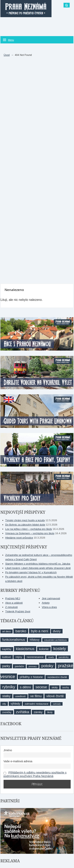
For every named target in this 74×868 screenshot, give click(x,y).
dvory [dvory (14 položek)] (57, 631)
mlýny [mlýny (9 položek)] (19, 657)
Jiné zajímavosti (51, 598)
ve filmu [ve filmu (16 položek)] (36, 696)
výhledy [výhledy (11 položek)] (15, 704)
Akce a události (14, 603)
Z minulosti (12, 607)
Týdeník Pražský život (18, 611)
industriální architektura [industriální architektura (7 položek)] (55, 640)
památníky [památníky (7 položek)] (64, 657)
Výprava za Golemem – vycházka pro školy (30, 533)
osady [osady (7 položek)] (51, 657)
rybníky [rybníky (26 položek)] (9, 687)
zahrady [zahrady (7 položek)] (57, 704)
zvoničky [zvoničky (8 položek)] (7, 712)
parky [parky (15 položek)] (6, 666)
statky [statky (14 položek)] (6, 696)
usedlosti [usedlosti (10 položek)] (20, 696)
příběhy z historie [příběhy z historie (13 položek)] (31, 677)
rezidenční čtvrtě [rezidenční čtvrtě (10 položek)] (57, 677)
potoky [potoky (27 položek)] (47, 666)
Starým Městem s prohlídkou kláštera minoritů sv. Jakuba (38, 564)
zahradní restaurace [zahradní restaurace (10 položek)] (37, 704)
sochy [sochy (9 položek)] (66, 687)
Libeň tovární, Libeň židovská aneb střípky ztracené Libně (38, 568)
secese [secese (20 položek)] (41, 687)
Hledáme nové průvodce (19, 538)
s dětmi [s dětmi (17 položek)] (25, 687)
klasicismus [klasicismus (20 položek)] (25, 649)
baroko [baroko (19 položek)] (21, 631)
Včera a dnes (49, 607)
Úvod (7, 55)
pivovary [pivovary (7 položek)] (33, 666)
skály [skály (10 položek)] (55, 687)
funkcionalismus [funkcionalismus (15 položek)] (14, 640)
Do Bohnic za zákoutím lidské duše (25, 525)
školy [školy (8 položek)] (50, 712)
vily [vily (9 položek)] (4, 704)
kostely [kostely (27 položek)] (60, 649)
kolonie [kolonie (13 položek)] (44, 649)
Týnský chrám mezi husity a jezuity (25, 520)
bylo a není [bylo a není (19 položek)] (40, 631)
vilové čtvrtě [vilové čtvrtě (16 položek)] (55, 696)
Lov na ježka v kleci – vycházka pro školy (29, 529)
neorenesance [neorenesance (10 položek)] (35, 657)
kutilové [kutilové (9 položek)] (7, 657)
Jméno (8, 750)
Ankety (46, 603)
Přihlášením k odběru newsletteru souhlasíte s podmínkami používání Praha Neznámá (35, 774)
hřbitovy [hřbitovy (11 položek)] (35, 640)
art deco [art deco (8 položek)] (7, 631)
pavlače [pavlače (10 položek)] (19, 666)
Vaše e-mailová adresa (18, 761)
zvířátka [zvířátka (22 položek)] (23, 712)
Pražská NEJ (13, 598)
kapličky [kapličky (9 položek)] (7, 649)
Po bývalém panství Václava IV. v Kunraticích (31, 572)
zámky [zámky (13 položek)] (38, 712)
